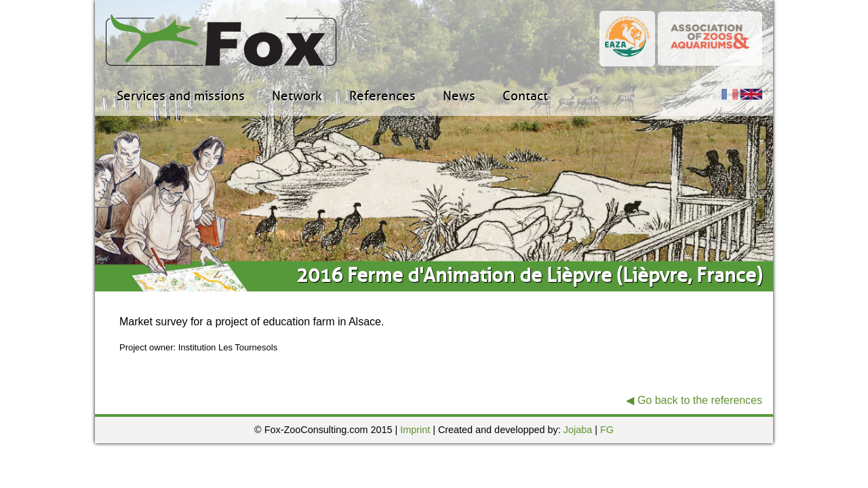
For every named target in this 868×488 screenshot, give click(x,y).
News (459, 96)
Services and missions (181, 96)
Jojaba (578, 430)
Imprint (415, 430)
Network (297, 96)
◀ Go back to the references (694, 400)
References (382, 96)
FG (607, 430)
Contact (525, 96)
